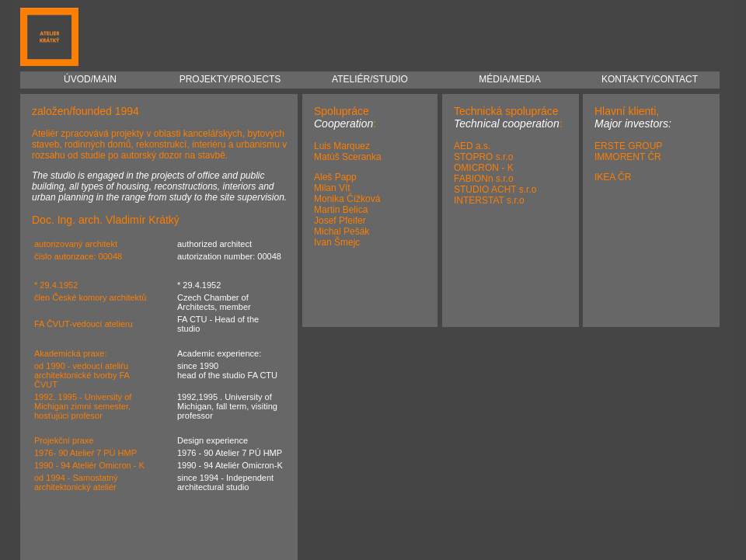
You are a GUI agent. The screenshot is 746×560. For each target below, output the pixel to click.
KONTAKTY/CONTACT (650, 75)
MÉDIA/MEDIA (509, 75)
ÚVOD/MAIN (90, 75)
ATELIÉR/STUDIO (370, 75)
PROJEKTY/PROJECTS (230, 75)
